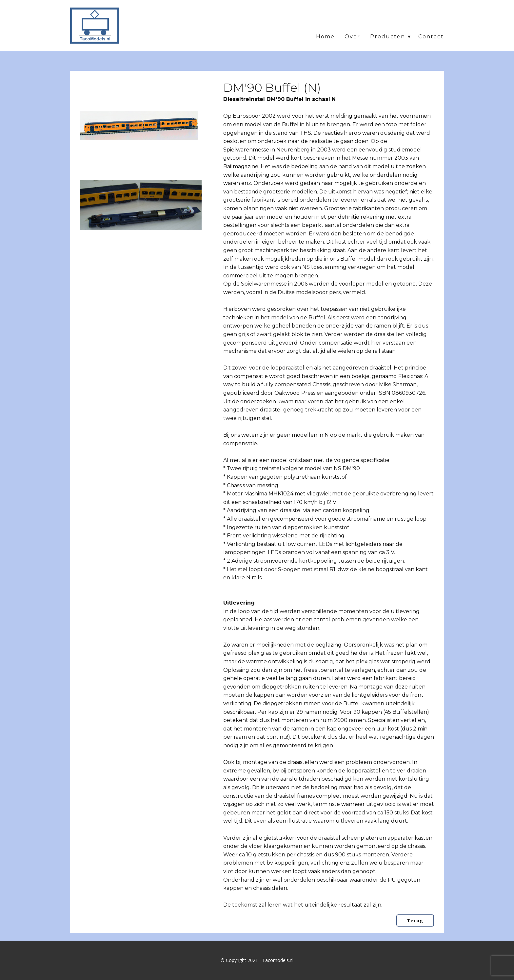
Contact (431, 37)
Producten (388, 37)
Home (325, 37)
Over (352, 37)
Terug (415, 920)
